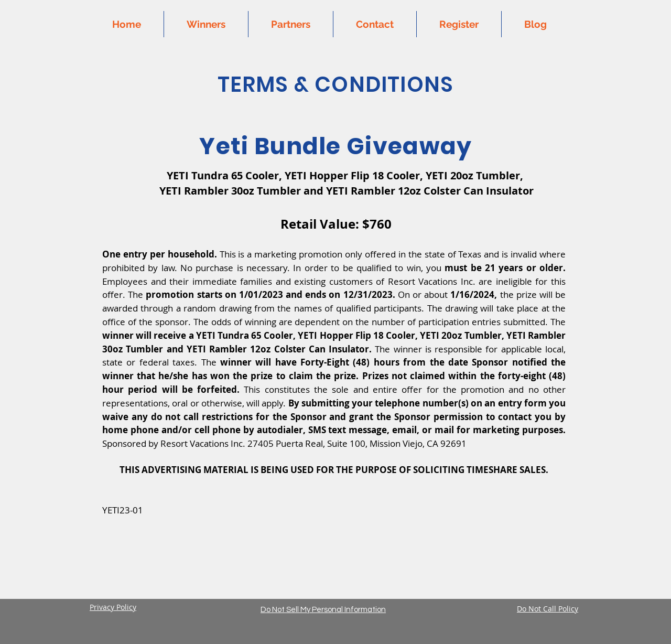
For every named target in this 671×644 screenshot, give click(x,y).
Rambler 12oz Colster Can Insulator (442, 191)
